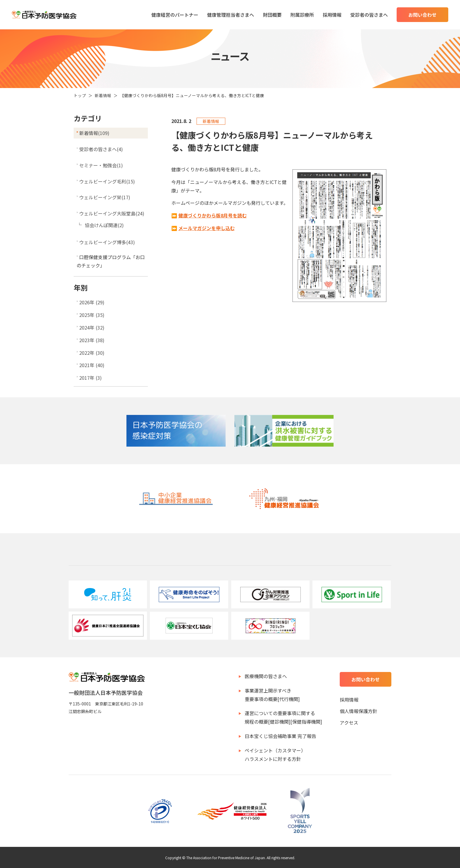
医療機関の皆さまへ (266, 676)
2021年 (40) (92, 365)
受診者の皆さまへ (369, 15)
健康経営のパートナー (175, 15)
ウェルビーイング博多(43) (107, 242)
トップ (80, 95)
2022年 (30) (92, 353)
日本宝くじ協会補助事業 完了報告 (280, 736)
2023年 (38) (92, 340)
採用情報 (332, 15)
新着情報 (103, 95)
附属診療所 (302, 15)
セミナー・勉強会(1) (101, 165)
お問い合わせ (422, 15)
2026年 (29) (92, 302)
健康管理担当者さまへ (231, 15)
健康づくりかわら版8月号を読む (213, 215)
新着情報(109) (94, 133)
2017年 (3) (91, 378)
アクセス (349, 722)
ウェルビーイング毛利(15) (107, 181)
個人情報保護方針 (358, 711)
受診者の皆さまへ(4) (101, 149)
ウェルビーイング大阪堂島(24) (112, 213)
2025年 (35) (92, 315)
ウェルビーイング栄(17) (105, 197)
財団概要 (272, 15)
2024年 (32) (92, 327)
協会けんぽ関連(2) (104, 225)
